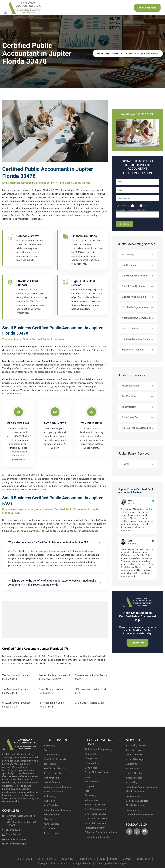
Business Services (52, 833)
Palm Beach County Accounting (142, 787)
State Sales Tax (130, 417)
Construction (91, 768)
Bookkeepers (132, 796)
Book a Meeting (147, 8)
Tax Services (50, 828)
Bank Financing (51, 778)
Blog (107, 53)
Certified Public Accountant (140, 815)
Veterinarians (91, 800)
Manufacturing (92, 782)
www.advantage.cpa (16, 844)
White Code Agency (117, 863)
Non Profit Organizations (135, 307)
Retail (88, 791)
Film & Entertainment (95, 809)
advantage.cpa (64, 863)
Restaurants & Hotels (95, 828)
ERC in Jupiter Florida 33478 (90, 703)
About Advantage (135, 759)
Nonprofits (90, 786)
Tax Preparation (130, 386)
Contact (127, 859)
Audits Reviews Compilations (137, 318)
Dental (88, 777)
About (29, 859)
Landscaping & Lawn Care (98, 818)
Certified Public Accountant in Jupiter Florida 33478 (135, 53)
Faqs (102, 859)
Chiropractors (92, 758)
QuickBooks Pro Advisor (135, 276)
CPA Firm (48, 819)
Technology (90, 795)
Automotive (90, 754)
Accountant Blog (134, 778)
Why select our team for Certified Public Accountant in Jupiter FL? (48, 542)
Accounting (128, 255)
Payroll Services (51, 824)
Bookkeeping (129, 265)
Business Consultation (134, 297)
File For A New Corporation (63, 486)
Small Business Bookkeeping (31, 486)
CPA (81, 486)
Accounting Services (136, 745)
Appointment (132, 768)
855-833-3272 (13, 830)
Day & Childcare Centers (97, 772)
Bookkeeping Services (137, 801)
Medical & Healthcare (96, 823)
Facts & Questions (135, 773)
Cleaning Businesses (95, 763)
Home (100, 53)
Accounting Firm (52, 815)
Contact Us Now (134, 764)
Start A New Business (133, 286)
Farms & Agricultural (95, 805)
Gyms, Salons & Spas (96, 814)
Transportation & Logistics (98, 837)
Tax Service (90, 486)
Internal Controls (131, 329)
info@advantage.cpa (16, 839)
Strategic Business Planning (137, 339)
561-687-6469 (13, 834)
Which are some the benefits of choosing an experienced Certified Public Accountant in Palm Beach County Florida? (52, 583)
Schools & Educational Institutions (102, 832)
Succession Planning (133, 350)
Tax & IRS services (135, 750)
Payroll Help (13, 489)
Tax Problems (129, 407)
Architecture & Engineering (99, 749)
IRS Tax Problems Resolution (137, 428)
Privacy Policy (143, 859)
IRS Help (102, 486)
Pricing (114, 859)
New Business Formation (56, 768)
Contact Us (138, 643)
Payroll (126, 464)
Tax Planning (129, 396)
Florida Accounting (136, 792)
